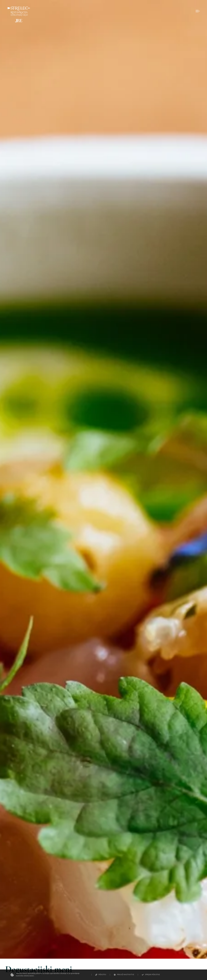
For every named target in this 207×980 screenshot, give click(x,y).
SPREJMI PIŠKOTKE (151, 975)
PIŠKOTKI (101, 975)
